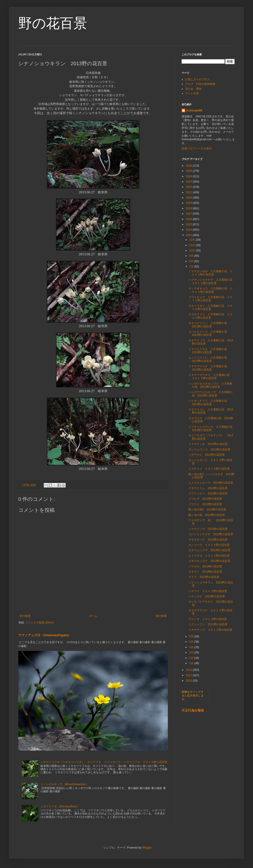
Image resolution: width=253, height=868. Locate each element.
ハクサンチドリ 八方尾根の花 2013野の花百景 (209, 402)
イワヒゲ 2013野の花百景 (205, 499)
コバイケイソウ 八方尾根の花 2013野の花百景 (209, 333)
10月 (192, 251)
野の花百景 (53, 23)
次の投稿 (25, 616)
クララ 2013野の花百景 (204, 577)
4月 (192, 647)
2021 (189, 192)
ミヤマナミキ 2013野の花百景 (208, 444)
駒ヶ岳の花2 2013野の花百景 (207, 509)
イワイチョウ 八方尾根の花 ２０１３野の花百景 (210, 299)
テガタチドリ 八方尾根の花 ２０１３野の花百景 (210, 316)
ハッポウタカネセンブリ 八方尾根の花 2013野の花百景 (210, 385)
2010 (189, 681)
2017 (189, 214)
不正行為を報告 (193, 710)
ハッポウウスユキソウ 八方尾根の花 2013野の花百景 (210, 394)
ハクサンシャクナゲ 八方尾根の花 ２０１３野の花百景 (212, 281)
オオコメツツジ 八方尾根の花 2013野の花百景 (209, 325)
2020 (189, 198)
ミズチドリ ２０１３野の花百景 (209, 469)
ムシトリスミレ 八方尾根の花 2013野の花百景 (209, 359)
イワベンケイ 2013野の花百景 (208, 493)
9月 (192, 256)
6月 (192, 636)
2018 (189, 208)
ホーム (93, 616)
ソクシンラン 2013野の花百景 (208, 624)
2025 (189, 171)
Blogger (147, 848)
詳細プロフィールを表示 (197, 148)
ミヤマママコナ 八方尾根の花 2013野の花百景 (209, 368)
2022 (189, 187)
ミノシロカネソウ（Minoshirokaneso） (65, 784)
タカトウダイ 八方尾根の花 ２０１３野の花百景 (210, 307)
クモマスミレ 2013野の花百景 (208, 488)
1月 (192, 663)
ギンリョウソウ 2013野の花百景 (209, 450)
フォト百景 (192, 93)
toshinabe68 (194, 111)
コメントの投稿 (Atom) (39, 623)
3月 (192, 652)
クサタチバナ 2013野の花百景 (208, 540)
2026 (189, 166)
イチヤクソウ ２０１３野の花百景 (210, 630)
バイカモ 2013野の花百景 (205, 566)
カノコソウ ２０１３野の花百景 (209, 545)
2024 (189, 176)
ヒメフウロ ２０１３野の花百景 (209, 556)
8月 (192, 261)
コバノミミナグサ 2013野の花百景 (211, 534)
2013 (189, 235)
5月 (192, 642)
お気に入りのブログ (197, 79)
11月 (192, 245)
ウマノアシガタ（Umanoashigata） (45, 635)
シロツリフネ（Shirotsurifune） (60, 806)
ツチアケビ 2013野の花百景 (207, 455)
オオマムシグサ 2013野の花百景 (209, 550)
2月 (192, 658)
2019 (189, 203)
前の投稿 (161, 616)
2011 (189, 675)
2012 (189, 670)
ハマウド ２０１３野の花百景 (208, 591)
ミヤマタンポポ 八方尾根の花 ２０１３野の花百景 (210, 273)
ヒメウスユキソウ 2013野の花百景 (211, 483)
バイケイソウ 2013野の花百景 (208, 529)
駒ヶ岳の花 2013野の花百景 (207, 515)
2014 (189, 230)
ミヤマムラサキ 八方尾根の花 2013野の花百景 (209, 351)
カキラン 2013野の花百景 (205, 572)
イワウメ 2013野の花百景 (205, 504)
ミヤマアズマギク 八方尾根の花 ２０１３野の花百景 (210, 377)
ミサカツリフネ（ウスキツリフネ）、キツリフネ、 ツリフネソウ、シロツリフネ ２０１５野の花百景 (104, 762)
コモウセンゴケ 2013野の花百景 (209, 561)
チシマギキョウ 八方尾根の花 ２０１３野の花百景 (210, 290)
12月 (192, 240)
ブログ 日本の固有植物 (200, 84)
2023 (189, 182)
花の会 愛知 (193, 89)
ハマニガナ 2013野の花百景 (207, 596)
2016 (189, 219)
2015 (189, 224)
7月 (192, 267)
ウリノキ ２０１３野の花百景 (208, 619)
